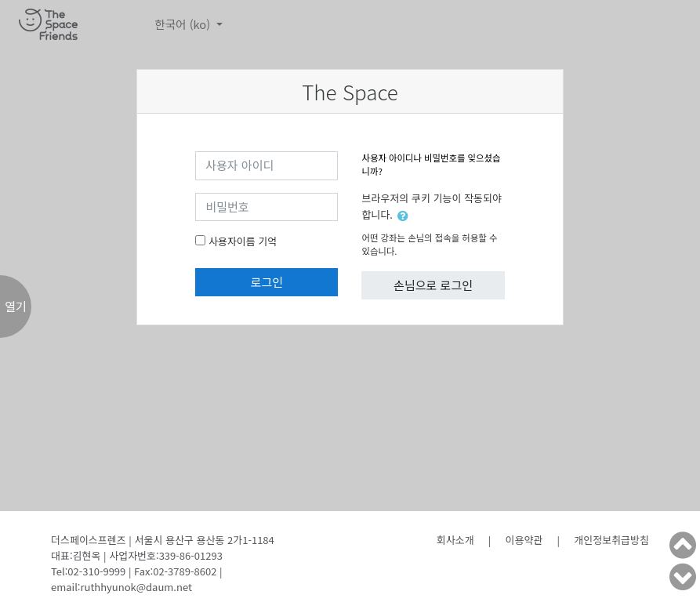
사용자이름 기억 (243, 241)
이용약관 (524, 540)
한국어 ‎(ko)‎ (184, 24)
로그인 (267, 282)
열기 (16, 306)
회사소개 (455, 540)
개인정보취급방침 (611, 540)
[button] (406, 216)
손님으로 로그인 (433, 285)
